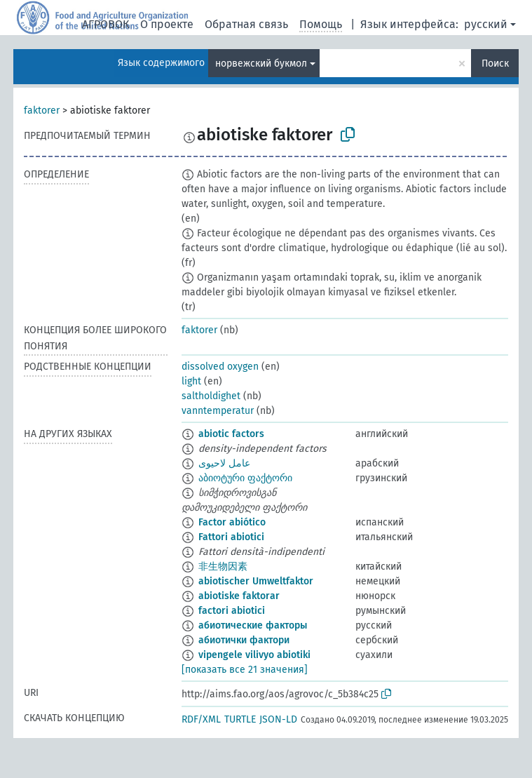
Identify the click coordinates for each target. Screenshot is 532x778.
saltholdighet (211, 396)
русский (486, 24)
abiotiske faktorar (239, 596)
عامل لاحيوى (224, 463)
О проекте (167, 24)
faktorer (42, 110)
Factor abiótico (232, 522)
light (191, 381)
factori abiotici (232, 611)
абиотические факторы (253, 625)
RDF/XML (201, 719)
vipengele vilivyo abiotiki (254, 655)
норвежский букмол (261, 63)
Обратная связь (246, 24)
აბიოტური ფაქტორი (245, 478)
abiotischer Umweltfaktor (256, 581)
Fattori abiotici (231, 537)
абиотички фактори (244, 640)
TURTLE (240, 719)
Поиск (495, 63)
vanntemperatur (218, 411)
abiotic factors (231, 434)
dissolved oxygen (220, 367)
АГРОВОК (105, 24)
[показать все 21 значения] (245, 670)
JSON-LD (278, 719)
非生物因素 (223, 566)
